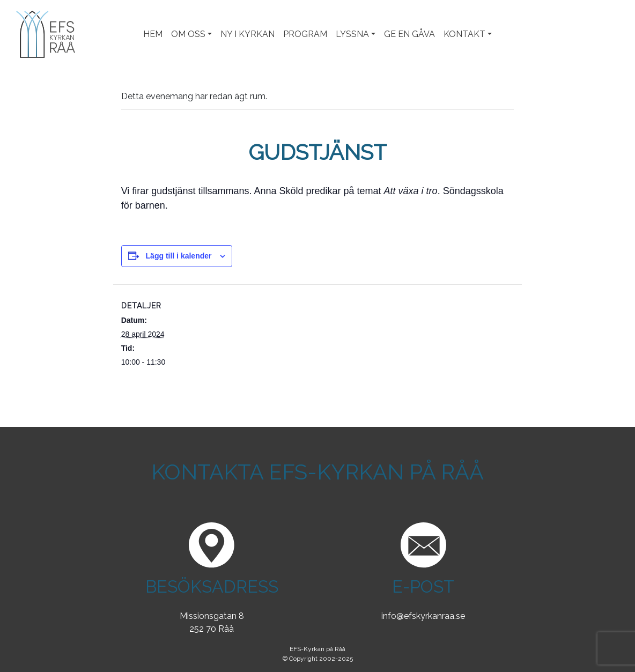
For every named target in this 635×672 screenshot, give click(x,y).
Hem (153, 34)
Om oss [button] (188, 34)
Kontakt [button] (464, 34)
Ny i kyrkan (248, 34)
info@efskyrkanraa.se (423, 616)
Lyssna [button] (352, 34)
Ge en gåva (409, 34)
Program (305, 34)
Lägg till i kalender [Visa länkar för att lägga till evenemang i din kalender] (179, 256)
